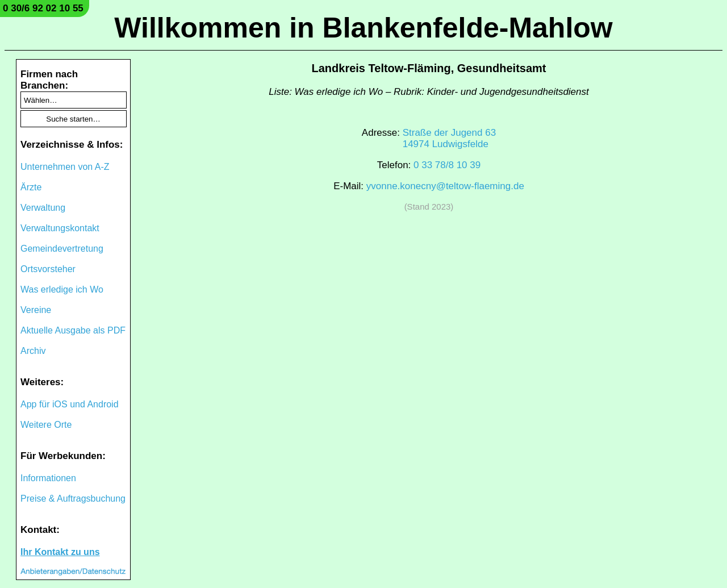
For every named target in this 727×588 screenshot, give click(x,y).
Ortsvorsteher (48, 269)
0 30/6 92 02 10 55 (43, 8)
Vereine (36, 310)
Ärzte (31, 187)
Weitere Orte (46, 425)
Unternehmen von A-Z (65, 167)
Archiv (33, 351)
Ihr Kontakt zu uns (60, 552)
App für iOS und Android (70, 404)
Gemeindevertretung (62, 249)
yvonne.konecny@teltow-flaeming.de (445, 186)
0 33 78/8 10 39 (447, 165)
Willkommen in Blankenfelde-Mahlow (363, 28)
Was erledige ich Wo (62, 289)
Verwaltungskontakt (60, 228)
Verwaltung (43, 208)
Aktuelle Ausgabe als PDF (73, 330)
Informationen (48, 478)
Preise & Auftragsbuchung (73, 499)
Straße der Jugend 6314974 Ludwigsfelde (449, 138)
